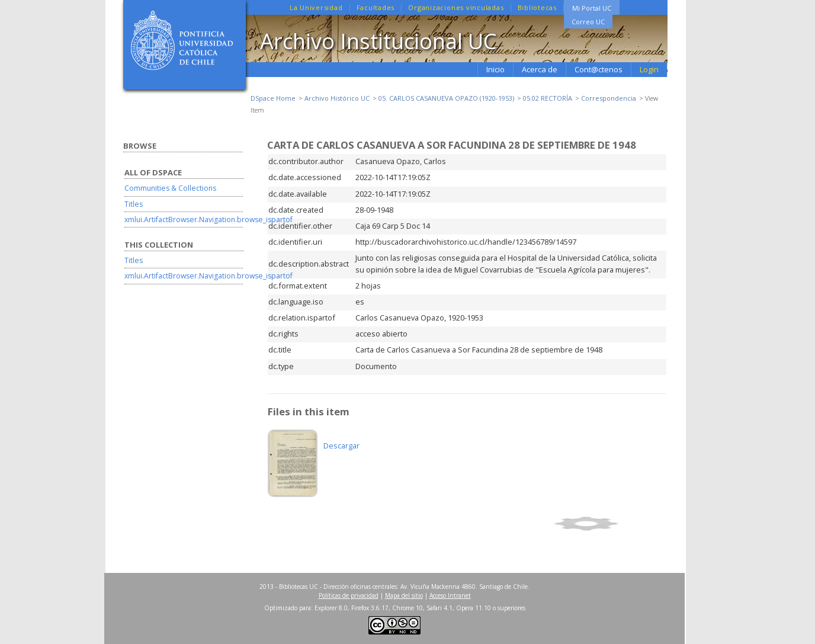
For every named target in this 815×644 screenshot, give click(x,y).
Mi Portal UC (592, 8)
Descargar (341, 446)
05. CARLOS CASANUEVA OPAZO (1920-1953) (446, 98)
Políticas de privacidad (349, 595)
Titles (134, 204)
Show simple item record (608, 524)
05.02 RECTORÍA (548, 98)
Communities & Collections (170, 188)
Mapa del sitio (404, 595)
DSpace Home (273, 98)
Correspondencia (609, 98)
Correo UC (588, 22)
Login (649, 69)
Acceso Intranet (450, 595)
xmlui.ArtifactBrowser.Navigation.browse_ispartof (208, 220)
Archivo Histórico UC (337, 98)
